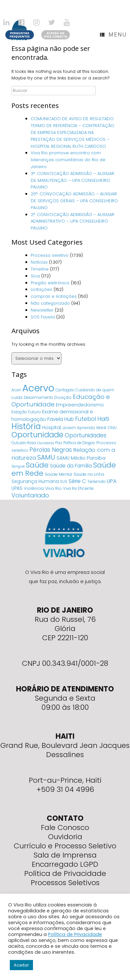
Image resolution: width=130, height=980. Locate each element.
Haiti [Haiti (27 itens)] (103, 419)
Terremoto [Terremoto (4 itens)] (97, 482)
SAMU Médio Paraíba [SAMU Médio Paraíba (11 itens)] (81, 458)
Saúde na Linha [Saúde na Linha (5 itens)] (89, 474)
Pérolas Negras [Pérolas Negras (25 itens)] (51, 450)
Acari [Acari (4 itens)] (16, 390)
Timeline (40, 269)
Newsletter (42, 310)
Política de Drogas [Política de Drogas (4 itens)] (79, 443)
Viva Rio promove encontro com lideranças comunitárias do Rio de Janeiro (68, 160)
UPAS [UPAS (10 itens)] (17, 488)
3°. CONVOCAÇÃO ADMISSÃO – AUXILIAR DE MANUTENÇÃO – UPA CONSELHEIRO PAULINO (73, 180)
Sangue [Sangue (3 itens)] (18, 466)
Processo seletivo (50, 255)
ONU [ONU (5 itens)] (112, 428)
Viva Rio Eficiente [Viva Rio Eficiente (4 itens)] (78, 489)
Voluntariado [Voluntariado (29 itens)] (30, 495)
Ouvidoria (65, 837)
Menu (113, 34)
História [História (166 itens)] (26, 426)
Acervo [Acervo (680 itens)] (38, 388)
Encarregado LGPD (65, 864)
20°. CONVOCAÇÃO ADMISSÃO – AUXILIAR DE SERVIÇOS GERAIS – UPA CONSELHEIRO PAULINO (74, 201)
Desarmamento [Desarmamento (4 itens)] (38, 398)
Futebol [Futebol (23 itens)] (86, 419)
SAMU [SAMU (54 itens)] (46, 457)
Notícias (39, 262)
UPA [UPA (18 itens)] (112, 481)
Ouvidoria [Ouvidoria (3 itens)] (46, 443)
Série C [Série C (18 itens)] (77, 481)
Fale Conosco (65, 828)
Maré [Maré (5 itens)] (101, 428)
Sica (35, 276)
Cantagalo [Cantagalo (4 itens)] (65, 390)
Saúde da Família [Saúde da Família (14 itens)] (71, 466)
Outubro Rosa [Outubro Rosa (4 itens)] (24, 443)
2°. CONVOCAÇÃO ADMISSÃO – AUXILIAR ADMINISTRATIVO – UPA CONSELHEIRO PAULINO (73, 221)
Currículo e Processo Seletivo (65, 846)
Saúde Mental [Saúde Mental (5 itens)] (58, 474)
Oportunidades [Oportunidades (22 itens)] (86, 435)
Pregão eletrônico (50, 283)
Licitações (41, 289)
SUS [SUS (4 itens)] (64, 482)
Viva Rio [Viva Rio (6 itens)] (53, 488)
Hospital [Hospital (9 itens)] (52, 427)
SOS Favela (43, 317)
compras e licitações (54, 296)
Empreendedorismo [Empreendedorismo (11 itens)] (80, 405)
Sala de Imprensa (65, 855)
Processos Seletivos (65, 883)
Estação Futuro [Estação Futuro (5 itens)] (26, 412)
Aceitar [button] (21, 965)
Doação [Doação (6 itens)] (63, 397)
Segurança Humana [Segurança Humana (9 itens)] (35, 481)
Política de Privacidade (65, 873)
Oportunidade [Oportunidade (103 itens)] (37, 435)
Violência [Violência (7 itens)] (34, 488)
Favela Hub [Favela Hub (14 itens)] (61, 419)
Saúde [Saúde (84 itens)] (37, 465)
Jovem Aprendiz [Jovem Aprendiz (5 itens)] (79, 428)
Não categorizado (50, 303)
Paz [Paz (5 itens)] (59, 443)
